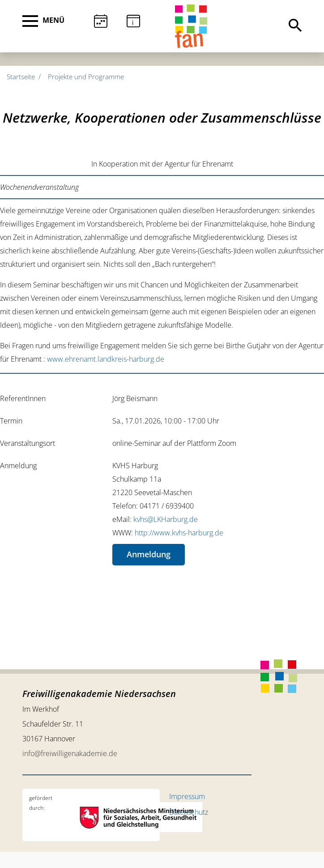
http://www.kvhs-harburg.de (179, 533)
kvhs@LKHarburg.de (166, 519)
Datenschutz (189, 812)
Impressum (187, 796)
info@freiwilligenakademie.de (70, 753)
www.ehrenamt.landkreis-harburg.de (106, 359)
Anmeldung (149, 554)
